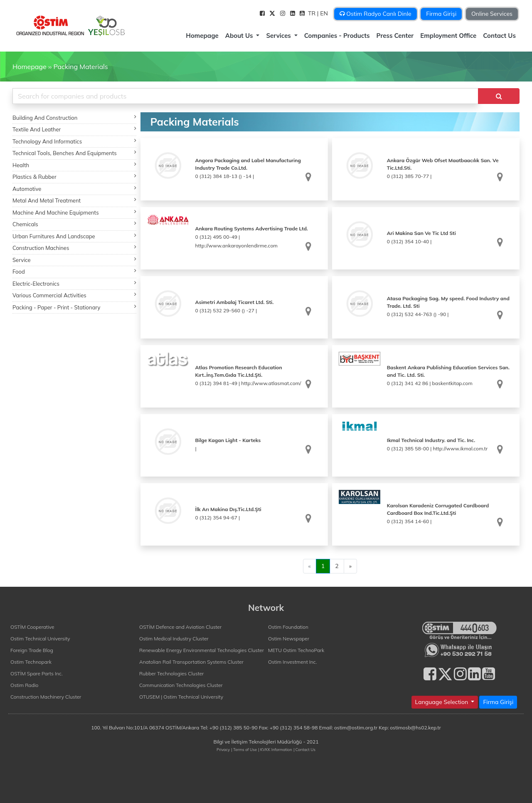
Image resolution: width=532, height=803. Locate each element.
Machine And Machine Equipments (74, 212)
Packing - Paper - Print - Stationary (74, 307)
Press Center (395, 36)
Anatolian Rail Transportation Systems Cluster (191, 662)
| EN (323, 13)
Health (74, 165)
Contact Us (499, 36)
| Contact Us (304, 749)
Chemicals (74, 224)
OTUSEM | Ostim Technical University (181, 697)
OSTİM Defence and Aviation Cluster (180, 627)
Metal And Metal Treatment (74, 200)
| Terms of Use (244, 749)
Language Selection (442, 702)
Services (279, 36)
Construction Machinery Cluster (46, 697)
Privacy (223, 749)
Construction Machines (74, 248)
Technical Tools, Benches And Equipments (74, 153)
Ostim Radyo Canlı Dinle (376, 14)
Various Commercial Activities (74, 295)
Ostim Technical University (40, 639)
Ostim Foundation (288, 627)
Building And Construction (74, 117)
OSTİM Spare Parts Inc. (37, 673)
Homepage (202, 36)
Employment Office (448, 36)
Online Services (492, 14)
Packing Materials (80, 67)
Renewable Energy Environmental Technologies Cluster (202, 650)
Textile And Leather (74, 129)
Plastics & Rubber (74, 177)
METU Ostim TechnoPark (296, 650)
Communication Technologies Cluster (181, 685)
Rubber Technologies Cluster (172, 673)
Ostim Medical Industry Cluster (174, 639)
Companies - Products (337, 36)
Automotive (74, 189)
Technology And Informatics (74, 141)
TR (313, 13)
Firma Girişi (441, 14)
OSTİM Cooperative (32, 627)
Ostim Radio (24, 685)
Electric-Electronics (74, 283)
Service (74, 260)
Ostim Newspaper (289, 639)
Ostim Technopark (31, 662)
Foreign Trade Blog (32, 650)
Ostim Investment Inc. (292, 662)
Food (74, 271)
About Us (240, 36)
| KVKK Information (275, 749)
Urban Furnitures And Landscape (74, 236)
